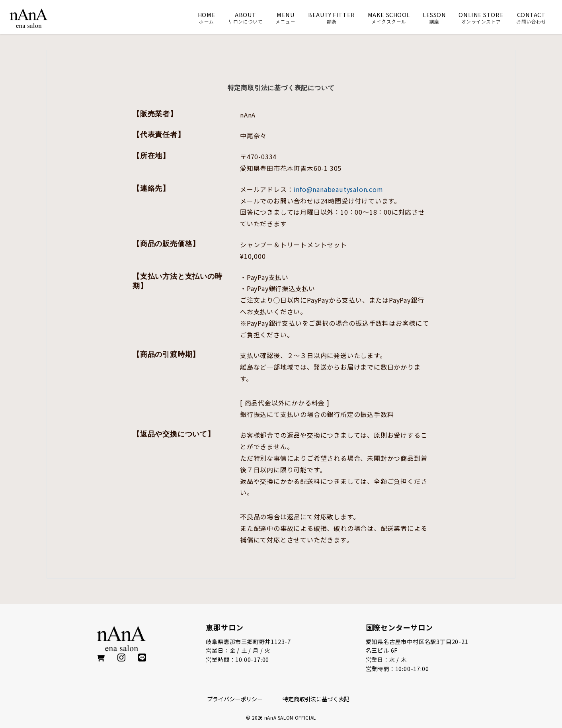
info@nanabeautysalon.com (338, 189)
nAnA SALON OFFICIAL (290, 718)
